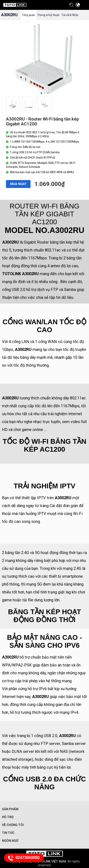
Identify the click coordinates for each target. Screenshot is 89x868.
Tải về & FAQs (70, 15)
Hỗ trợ (8, 817)
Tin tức (8, 833)
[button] (41, 93)
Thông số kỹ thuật (48, 15)
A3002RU (9, 15)
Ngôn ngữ (10, 841)
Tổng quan (28, 15)
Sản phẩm (10, 809)
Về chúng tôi (13, 825)
